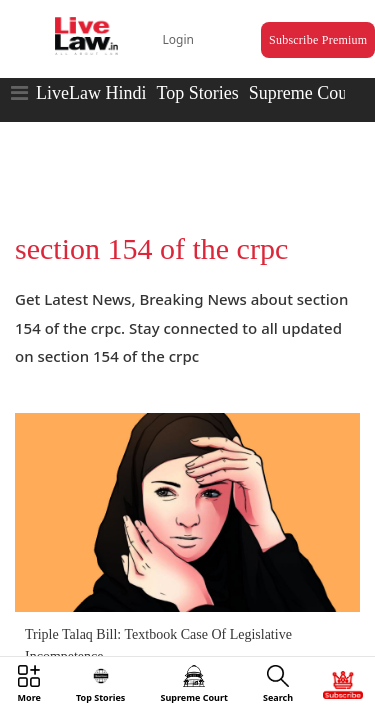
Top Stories (197, 75)
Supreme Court (304, 75)
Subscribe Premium (296, 26)
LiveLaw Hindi (91, 75)
